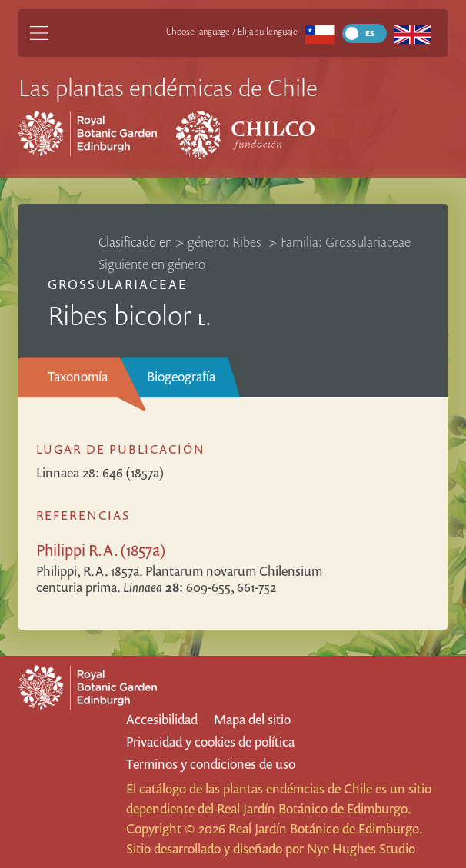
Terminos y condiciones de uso (211, 764)
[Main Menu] (39, 33)
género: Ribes (226, 242)
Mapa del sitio (252, 719)
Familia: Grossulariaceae (346, 242)
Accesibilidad (162, 719)
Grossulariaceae (117, 284)
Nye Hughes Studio (361, 848)
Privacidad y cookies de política (210, 742)
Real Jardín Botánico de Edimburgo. (314, 808)
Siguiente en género (152, 264)
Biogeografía (181, 376)
